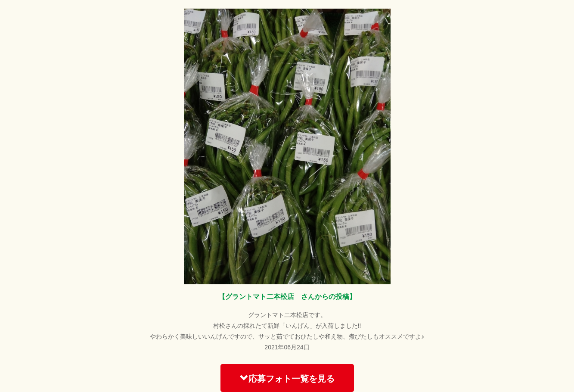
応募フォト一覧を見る (287, 378)
